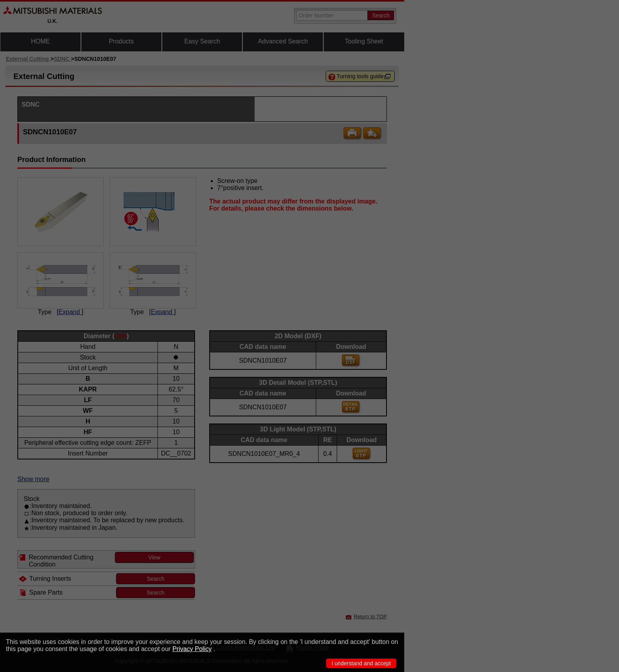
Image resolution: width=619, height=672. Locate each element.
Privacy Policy (192, 649)
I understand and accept (361, 663)
